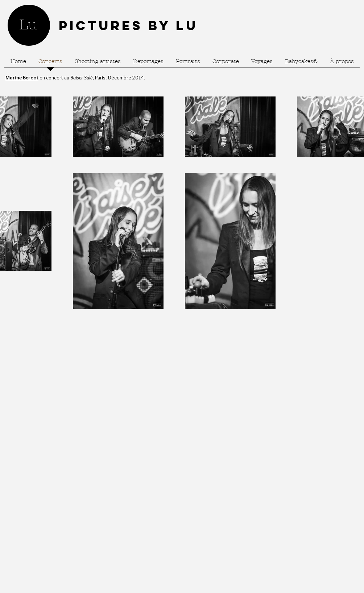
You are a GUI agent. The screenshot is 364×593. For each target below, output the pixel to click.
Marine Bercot (22, 78)
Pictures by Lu (128, 25)
